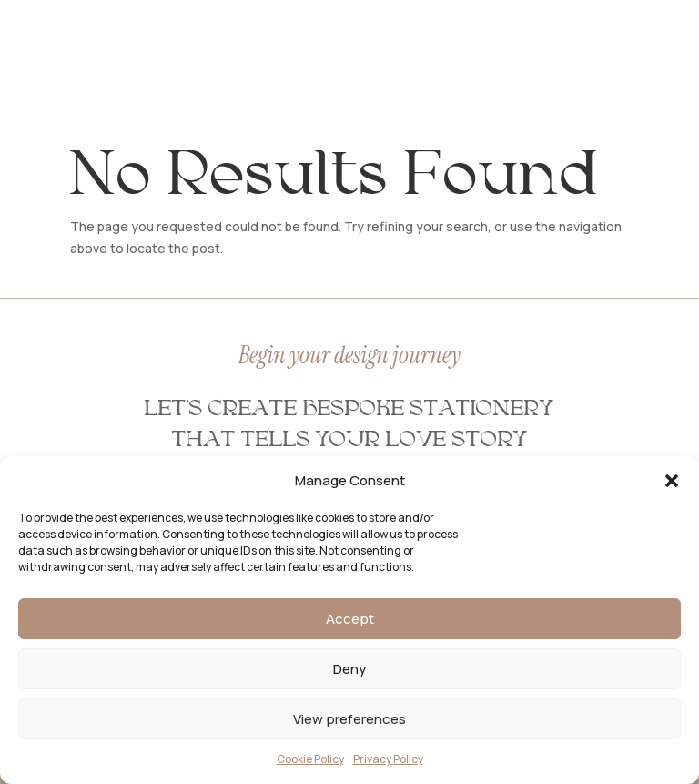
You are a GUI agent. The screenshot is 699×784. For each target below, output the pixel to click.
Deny (349, 669)
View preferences (349, 719)
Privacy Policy (388, 759)
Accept (350, 619)
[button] (672, 481)
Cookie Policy (310, 759)
